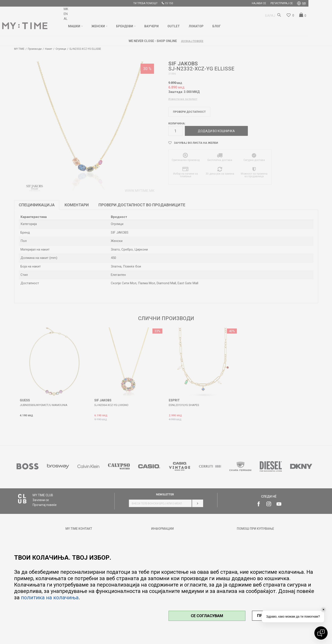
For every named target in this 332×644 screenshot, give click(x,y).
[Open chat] (321, 633)
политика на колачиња (50, 598)
